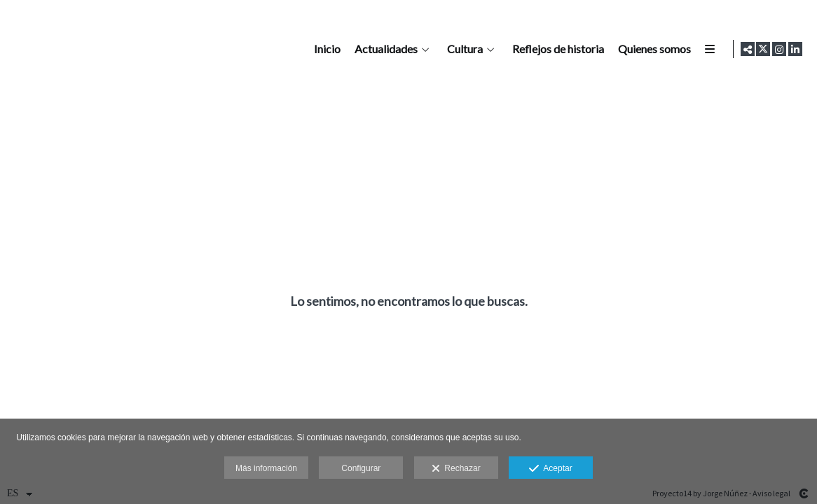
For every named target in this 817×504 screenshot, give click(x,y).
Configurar (361, 468)
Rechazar (456, 469)
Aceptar (550, 469)
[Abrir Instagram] (779, 49)
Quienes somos (652, 49)
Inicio (324, 49)
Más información (266, 468)
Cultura (462, 49)
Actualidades (383, 49)
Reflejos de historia (555, 49)
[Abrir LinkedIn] (795, 49)
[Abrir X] (763, 49)
